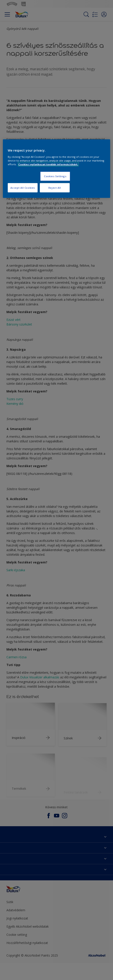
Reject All (55, 188)
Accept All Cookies (23, 188)
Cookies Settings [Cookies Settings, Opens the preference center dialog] (55, 176)
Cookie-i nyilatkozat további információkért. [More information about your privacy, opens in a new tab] (48, 164)
